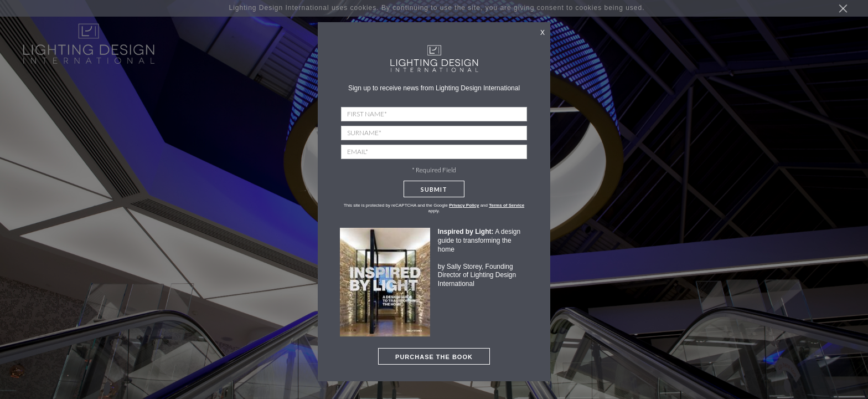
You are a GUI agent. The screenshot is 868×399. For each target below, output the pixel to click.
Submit (434, 189)
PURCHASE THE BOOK (434, 357)
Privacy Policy (464, 205)
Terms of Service (507, 205)
